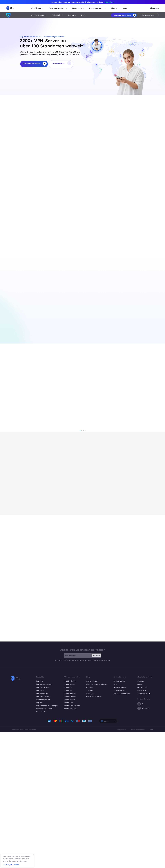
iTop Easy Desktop (43, 823)
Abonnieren (96, 791)
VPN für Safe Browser (72, 841)
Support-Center (119, 817)
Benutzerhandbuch (120, 823)
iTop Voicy (40, 826)
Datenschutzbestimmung (18, 861)
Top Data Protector (43, 835)
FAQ (115, 820)
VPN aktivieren (119, 826)
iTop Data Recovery (43, 832)
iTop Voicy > (109, 2)
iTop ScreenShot (42, 829)
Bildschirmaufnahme (93, 832)
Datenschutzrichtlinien (138, 865)
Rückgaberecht (122, 865)
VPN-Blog (90, 823)
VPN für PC (68, 823)
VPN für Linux (69, 838)
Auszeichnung (142, 826)
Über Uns (141, 817)
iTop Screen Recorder (44, 820)
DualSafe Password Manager (47, 841)
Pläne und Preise (42, 847)
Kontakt (140, 820)
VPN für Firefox (69, 835)
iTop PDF (39, 838)
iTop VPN (40, 817)
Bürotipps (89, 826)
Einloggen (154, 8)
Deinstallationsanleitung (122, 829)
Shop (125, 8)
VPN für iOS (68, 826)
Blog (83, 15)
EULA (151, 865)
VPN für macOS (69, 820)
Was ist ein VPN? (92, 817)
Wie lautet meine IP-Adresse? (97, 820)
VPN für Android (70, 829)
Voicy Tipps (90, 829)
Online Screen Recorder (45, 844)
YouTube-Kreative (144, 829)
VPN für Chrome (70, 832)
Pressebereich (142, 823)
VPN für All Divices (70, 844)
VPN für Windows (70, 817)
